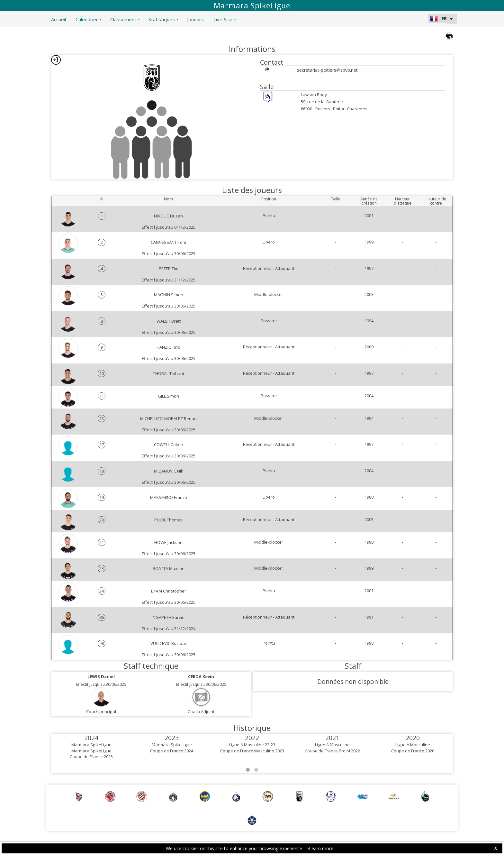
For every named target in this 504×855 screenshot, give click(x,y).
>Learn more (320, 848)
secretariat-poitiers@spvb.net (327, 70)
